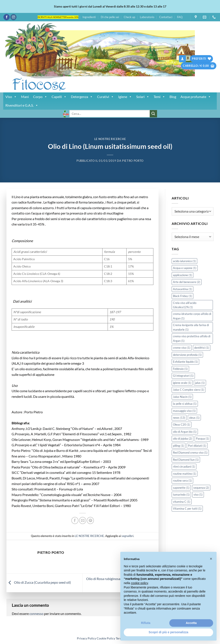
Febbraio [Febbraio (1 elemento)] (180, 369)
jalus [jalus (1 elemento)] (200, 383)
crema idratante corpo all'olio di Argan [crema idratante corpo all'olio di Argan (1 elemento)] (192, 316)
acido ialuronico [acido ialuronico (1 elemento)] (184, 261)
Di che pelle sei (110, 17)
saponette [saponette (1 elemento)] (181, 488)
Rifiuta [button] (146, 623)
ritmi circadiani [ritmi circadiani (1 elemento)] (184, 467)
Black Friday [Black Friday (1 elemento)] (183, 296)
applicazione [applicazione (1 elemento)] (183, 275)
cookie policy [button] (139, 583)
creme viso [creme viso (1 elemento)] (182, 348)
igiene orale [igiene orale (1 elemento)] (182, 383)
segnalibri (128, 536)
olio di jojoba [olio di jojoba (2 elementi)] (183, 439)
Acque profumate (196, 97)
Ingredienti (89, 17)
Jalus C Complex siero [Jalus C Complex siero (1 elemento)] (189, 390)
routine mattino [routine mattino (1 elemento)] (185, 474)
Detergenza (82, 97)
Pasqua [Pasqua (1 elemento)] (202, 439)
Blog (173, 97)
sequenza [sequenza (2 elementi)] (201, 488)
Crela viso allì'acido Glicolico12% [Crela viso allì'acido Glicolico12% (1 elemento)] (185, 305)
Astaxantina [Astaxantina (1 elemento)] (183, 289)
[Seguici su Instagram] (13, 17)
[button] (182, 59)
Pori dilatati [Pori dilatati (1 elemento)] (197, 446)
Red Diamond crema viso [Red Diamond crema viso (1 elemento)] (190, 453)
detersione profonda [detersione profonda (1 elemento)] (187, 355)
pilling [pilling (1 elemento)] (179, 446)
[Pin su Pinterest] (90, 520)
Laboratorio (147, 17)
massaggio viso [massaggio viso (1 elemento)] (184, 411)
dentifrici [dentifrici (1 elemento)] (202, 348)
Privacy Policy (86, 638)
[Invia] (153, 114)
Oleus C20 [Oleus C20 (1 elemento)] (182, 425)
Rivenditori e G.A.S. (22, 105)
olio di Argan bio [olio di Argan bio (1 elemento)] (185, 432)
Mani (25, 97)
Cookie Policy (106, 638)
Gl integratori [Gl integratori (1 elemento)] (183, 376)
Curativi (105, 97)
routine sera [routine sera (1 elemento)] (182, 481)
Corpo (40, 97)
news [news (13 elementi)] (179, 418)
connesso (36, 614)
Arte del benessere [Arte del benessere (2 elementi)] (187, 282)
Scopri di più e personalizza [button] (168, 632)
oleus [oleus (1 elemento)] (194, 418)
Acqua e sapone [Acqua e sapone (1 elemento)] (185, 268)
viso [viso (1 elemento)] (198, 495)
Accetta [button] (191, 623)
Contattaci (166, 17)
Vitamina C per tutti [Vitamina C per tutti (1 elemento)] (187, 509)
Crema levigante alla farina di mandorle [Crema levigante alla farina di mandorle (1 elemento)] (191, 327)
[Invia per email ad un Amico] (83, 520)
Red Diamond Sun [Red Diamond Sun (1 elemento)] (186, 460)
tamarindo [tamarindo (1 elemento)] (181, 495)
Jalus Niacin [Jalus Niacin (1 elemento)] (182, 397)
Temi (159, 97)
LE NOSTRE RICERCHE (110, 139)
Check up (129, 17)
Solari (143, 97)
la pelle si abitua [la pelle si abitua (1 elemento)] (185, 404)
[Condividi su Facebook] (75, 520)
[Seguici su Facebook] (7, 17)
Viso (11, 97)
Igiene (125, 97)
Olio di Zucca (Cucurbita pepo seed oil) (39, 582)
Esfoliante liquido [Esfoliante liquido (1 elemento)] (185, 362)
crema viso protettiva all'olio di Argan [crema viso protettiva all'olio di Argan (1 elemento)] (192, 338)
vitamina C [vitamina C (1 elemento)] (182, 502)
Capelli (59, 97)
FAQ (180, 17)
